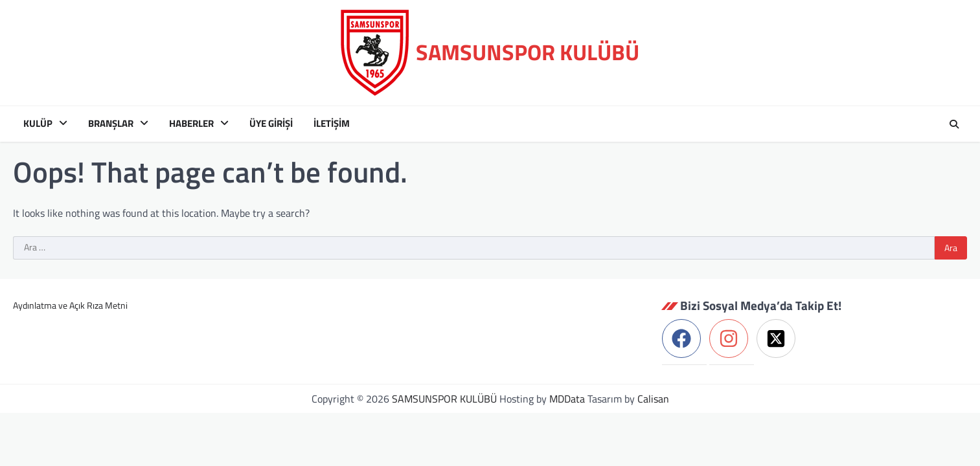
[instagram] (732, 338)
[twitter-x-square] (779, 338)
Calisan (653, 399)
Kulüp (38, 124)
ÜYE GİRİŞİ (271, 124)
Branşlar (111, 124)
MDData (567, 399)
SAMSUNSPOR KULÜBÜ (528, 52)
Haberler (191, 124)
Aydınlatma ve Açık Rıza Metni (70, 305)
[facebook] (684, 338)
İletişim (332, 124)
